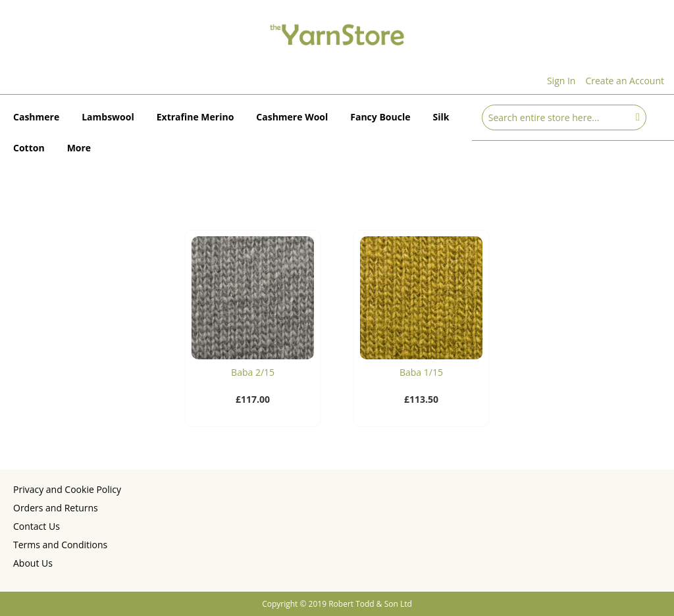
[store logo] (337, 34)
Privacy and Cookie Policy (67, 489)
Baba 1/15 (421, 372)
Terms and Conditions (60, 545)
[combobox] (564, 117)
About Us (33, 563)
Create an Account (625, 81)
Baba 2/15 (253, 372)
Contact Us (37, 526)
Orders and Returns (56, 508)
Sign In (561, 81)
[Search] (638, 116)
